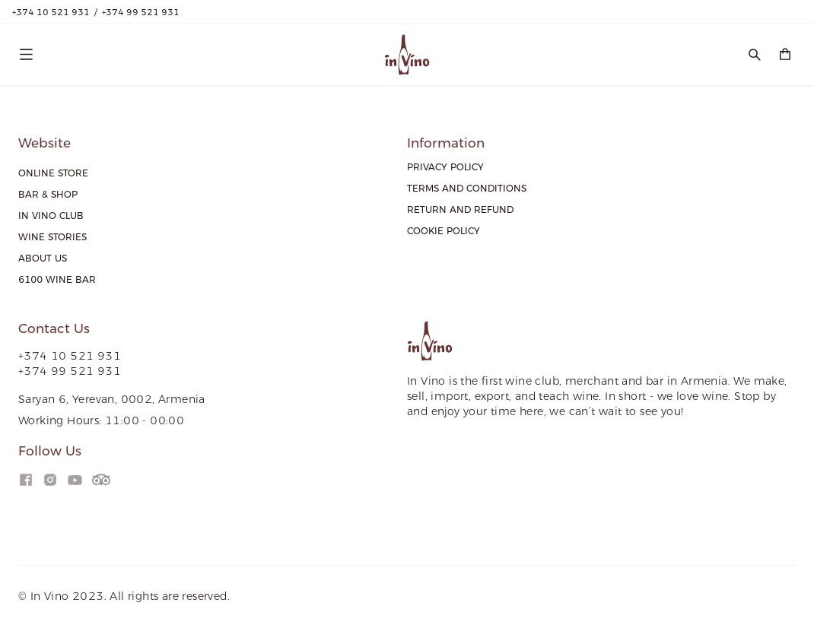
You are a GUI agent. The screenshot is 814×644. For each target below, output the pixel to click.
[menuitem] (53, 173)
